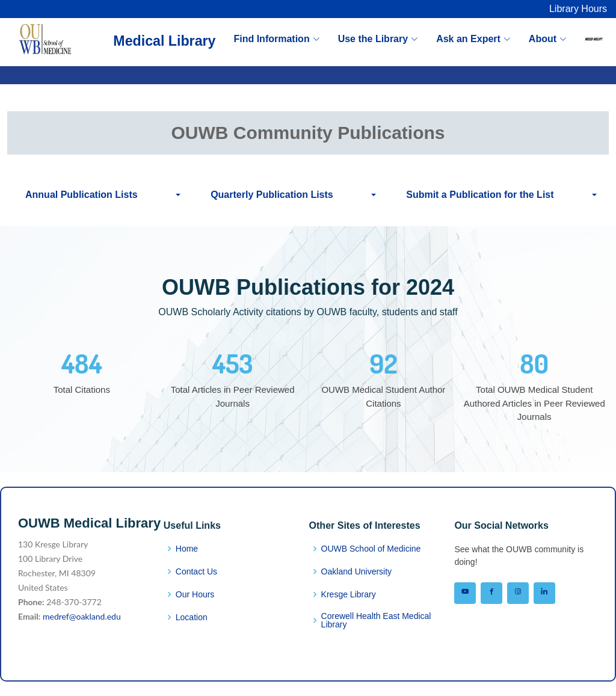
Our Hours (195, 594)
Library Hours (578, 9)
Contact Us (196, 571)
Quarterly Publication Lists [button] (272, 195)
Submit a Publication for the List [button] (480, 195)
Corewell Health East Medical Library (376, 620)
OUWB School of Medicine (371, 549)
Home (187, 549)
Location (192, 617)
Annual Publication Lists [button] (82, 195)
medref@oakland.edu (82, 616)
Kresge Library (349, 594)
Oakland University (357, 571)
